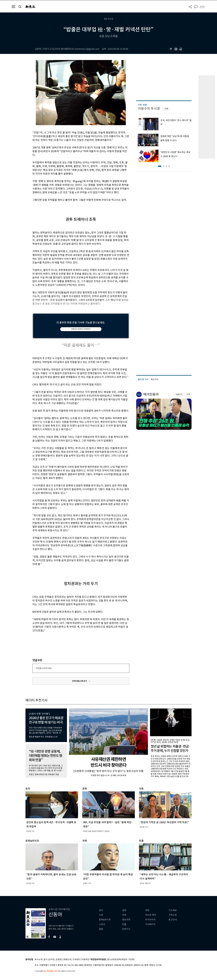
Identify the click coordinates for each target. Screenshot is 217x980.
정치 (101, 910)
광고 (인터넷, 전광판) (53, 960)
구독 (166, 109)
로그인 (202, 7)
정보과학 (126, 920)
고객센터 (76, 960)
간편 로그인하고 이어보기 (81, 329)
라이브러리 (150, 920)
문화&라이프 (105, 920)
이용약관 (85, 960)
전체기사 (126, 929)
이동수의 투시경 (149, 109)
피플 (124, 924)
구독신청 (173, 915)
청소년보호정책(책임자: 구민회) (121, 960)
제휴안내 (67, 960)
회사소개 (38, 960)
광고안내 (173, 920)
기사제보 (173, 910)
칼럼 (101, 929)
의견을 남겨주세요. (44, 668)
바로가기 (179, 395)
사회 (101, 915)
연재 (147, 910)
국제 (124, 915)
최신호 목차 (151, 915)
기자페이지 (150, 924)
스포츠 (102, 924)
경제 (124, 910)
